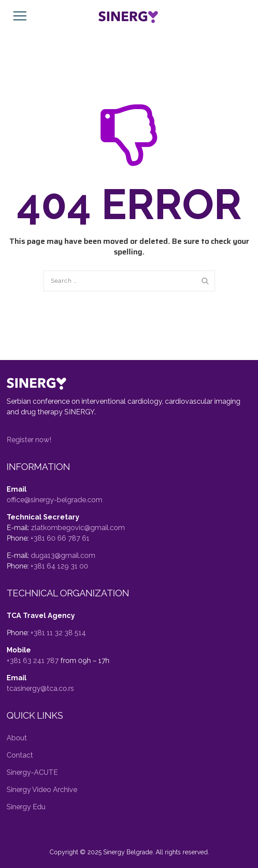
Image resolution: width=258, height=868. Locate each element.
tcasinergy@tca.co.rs (40, 688)
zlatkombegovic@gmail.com (78, 528)
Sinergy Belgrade (128, 852)
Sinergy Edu (26, 807)
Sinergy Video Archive (42, 790)
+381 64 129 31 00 (59, 566)
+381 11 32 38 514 (58, 633)
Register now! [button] (29, 440)
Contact (20, 755)
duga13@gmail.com (63, 555)
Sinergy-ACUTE (32, 772)
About (17, 738)
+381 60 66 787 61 (60, 538)
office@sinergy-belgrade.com (54, 500)
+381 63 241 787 (33, 661)
